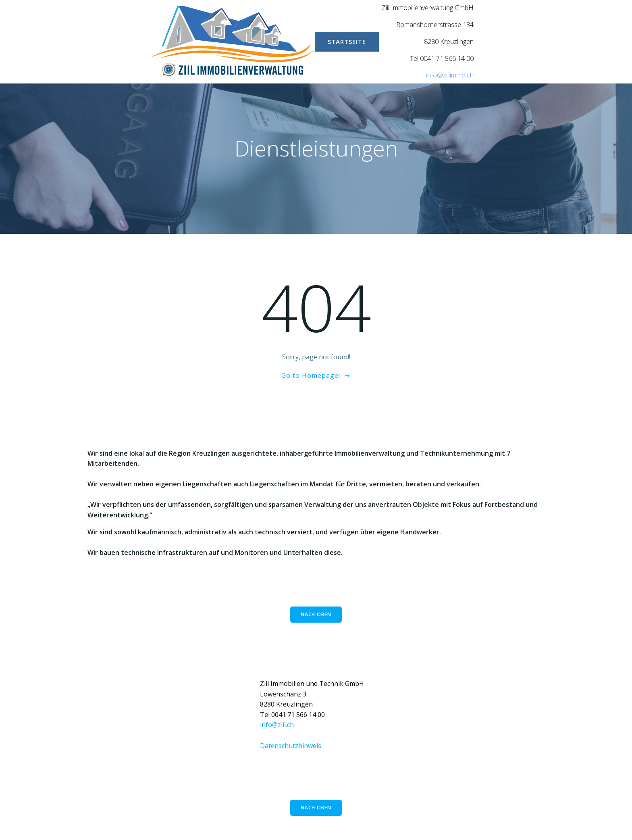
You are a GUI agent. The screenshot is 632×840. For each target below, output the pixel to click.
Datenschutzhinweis (291, 746)
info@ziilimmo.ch (450, 75)
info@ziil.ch (277, 725)
